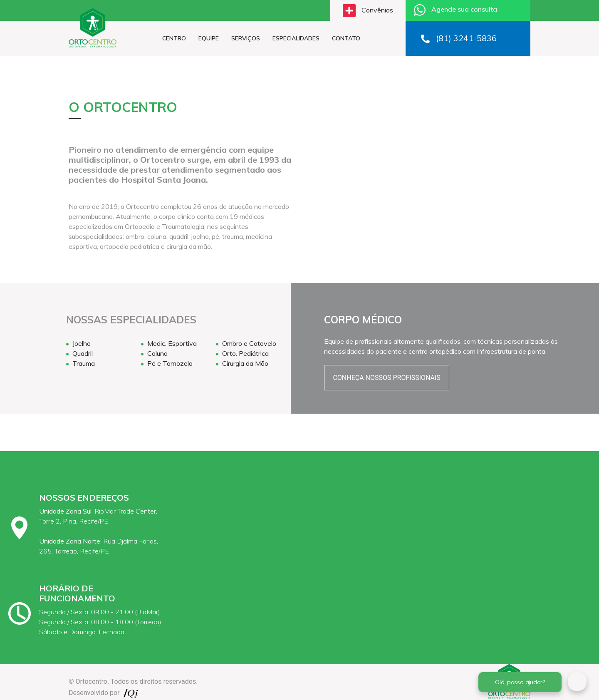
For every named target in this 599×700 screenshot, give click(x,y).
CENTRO (174, 38)
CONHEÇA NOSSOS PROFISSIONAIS (386, 378)
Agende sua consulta (455, 10)
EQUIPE (209, 38)
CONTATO (346, 38)
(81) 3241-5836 (459, 38)
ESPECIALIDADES (296, 38)
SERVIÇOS (246, 38)
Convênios (368, 11)
